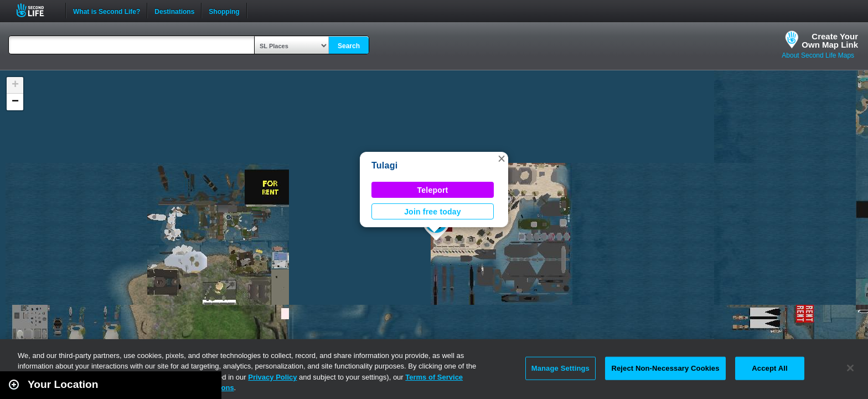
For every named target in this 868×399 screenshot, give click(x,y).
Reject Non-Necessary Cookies (665, 368)
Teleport (433, 190)
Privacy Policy (272, 377)
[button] (502, 158)
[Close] (850, 368)
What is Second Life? (107, 11)
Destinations (174, 11)
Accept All (769, 368)
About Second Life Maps (818, 55)
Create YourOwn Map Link (830, 40)
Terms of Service (434, 377)
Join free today (433, 212)
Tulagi (384, 165)
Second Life (36, 10)
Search (349, 46)
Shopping (224, 11)
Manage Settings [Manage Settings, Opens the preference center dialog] (560, 368)
